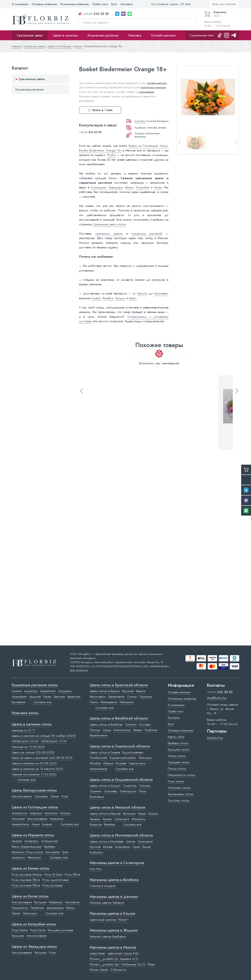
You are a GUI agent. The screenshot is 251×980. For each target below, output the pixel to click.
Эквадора (115, 187)
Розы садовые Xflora (26, 880)
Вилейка (110, 824)
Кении (129, 187)
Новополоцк (122, 730)
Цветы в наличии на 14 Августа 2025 (37, 769)
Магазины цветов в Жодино (114, 931)
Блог (114, 4)
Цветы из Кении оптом (31, 869)
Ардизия (35, 697)
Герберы (50, 847)
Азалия (17, 691)
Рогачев (121, 763)
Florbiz (111, 155)
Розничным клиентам (75, 4)
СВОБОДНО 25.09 (25, 741)
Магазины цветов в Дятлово (114, 897)
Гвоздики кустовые (60, 930)
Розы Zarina (20, 930)
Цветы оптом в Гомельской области (120, 746)
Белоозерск (98, 697)
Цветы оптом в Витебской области (119, 719)
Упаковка (135, 35)
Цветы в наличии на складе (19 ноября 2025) (44, 736)
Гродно (120, 298)
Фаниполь (139, 819)
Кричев (108, 847)
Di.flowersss (119, 970)
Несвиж (95, 819)
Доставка (140, 121)
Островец (111, 791)
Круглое (95, 847)
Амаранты (57, 819)
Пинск (94, 702)
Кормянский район (123, 758)
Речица (108, 763)
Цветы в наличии (65, 35)
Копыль (153, 814)
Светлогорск (137, 763)
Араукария (19, 697)
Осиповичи (145, 841)
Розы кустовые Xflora (26, 885)
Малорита (127, 702)
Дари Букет (97, 953)
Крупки (107, 819)
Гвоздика (40, 902)
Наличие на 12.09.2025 (28, 747)
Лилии (55, 796)
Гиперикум (56, 902)
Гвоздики (18, 936)
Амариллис (48, 691)
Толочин (131, 724)
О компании (20, 4)
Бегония (59, 697)
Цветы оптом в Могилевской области (121, 836)
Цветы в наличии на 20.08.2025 (34, 763)
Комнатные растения (103, 35)
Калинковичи (98, 769)
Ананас (47, 824)
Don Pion (96, 869)
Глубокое (151, 730)
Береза (141, 691)
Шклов (131, 841)
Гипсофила (53, 852)
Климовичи (123, 847)
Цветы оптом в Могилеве (107, 841)
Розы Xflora (73, 875)
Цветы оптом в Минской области (117, 808)
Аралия (17, 841)
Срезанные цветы (30, 35)
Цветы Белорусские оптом (34, 791)
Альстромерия (22, 902)
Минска (142, 293)
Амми (36, 824)
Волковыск (97, 797)
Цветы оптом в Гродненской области (121, 780)
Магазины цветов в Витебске (114, 880)
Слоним (145, 786)
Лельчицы (145, 758)
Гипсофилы (72, 902)
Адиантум (31, 691)
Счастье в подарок (103, 886)
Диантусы (18, 857)
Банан (47, 697)
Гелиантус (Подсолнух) (27, 852)
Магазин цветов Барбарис (108, 936)
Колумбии (143, 187)
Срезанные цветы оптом (109, 224)
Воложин (129, 814)
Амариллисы (21, 824)
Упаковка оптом (25, 713)
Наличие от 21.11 (23, 730)
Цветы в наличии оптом (32, 724)
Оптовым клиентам (44, 4)
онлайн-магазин (157, 83)
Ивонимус (35, 857)
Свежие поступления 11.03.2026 (34, 774)
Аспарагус (32, 841)
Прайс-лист (100, 4)
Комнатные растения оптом (35, 685)
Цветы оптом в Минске (105, 814)
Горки (136, 847)
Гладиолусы (20, 908)
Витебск (108, 298)
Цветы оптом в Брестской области (119, 685)
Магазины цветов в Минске (113, 948)
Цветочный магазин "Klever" (109, 920)
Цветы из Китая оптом (30, 896)
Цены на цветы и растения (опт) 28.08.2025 (42, 758)
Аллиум (65, 813)
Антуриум (65, 691)
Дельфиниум (55, 908)
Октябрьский (98, 758)
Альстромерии (22, 796)
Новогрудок (128, 791)
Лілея (151, 964)
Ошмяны (96, 791)
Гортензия (37, 908)
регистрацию (147, 92)
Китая (158, 187)
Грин (65, 852)
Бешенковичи (99, 735)
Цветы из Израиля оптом (33, 835)
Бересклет (74, 697)
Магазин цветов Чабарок (107, 903)
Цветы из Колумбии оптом (34, 924)
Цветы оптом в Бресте (105, 691)
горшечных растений (147, 234)
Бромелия (18, 702)
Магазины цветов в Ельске (112, 914)
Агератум (36, 813)
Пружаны (146, 697)
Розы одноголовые (56, 880)
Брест (133, 298)
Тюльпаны (41, 796)
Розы (65, 796)
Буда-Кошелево (133, 752)
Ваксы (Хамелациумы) (27, 847)
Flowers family (99, 970)
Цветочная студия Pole (123, 953)
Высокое (128, 691)
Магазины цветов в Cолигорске (117, 863)
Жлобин (95, 763)
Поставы (145, 724)
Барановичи (116, 697)
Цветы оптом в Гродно (105, 786)
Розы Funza (38, 930)
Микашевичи (109, 702)
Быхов (147, 847)
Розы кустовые (52, 885)
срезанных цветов (109, 234)
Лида (143, 791)
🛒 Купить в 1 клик (100, 110)
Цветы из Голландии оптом (35, 807)
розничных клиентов (153, 87)
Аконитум (51, 813)
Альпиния (18, 819)
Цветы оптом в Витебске (106, 724)
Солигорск (122, 819)
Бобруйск (96, 852)
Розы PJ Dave (54, 875)
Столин (132, 697)
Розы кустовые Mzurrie (27, 875)
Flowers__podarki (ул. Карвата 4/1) (114, 959)
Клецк (142, 814)
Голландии (98, 187)
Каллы (70, 908)
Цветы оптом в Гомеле (105, 752)
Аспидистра (50, 841)
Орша (107, 730)
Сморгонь (130, 786)
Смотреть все (42, 702)
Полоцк (95, 730)
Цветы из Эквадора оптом (34, 947)
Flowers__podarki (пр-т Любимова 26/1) (117, 964)
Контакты (127, 4)
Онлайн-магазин (163, 35)
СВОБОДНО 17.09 (54, 741)
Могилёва (161, 293)
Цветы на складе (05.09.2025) (33, 752)
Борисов (96, 824)
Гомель (96, 298)
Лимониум (30, 913)
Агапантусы (19, 813)
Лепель (138, 730)
